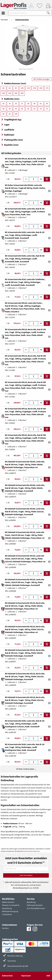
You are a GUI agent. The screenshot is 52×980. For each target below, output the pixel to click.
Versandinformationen (32, 851)
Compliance (7, 914)
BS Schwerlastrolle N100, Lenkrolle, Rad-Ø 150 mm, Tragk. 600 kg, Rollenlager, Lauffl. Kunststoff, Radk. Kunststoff (25, 259)
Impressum (26, 976)
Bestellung (31, 902)
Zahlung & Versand (35, 905)
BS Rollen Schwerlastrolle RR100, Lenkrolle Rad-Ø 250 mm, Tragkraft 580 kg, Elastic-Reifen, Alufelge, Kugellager (25, 188)
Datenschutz (7, 976)
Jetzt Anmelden (26, 875)
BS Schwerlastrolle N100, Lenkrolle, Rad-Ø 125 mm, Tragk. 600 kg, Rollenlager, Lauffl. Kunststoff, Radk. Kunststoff (25, 235)
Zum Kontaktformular (36, 908)
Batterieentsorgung (10, 911)
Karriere (5, 928)
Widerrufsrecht (8, 902)
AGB (48, 976)
